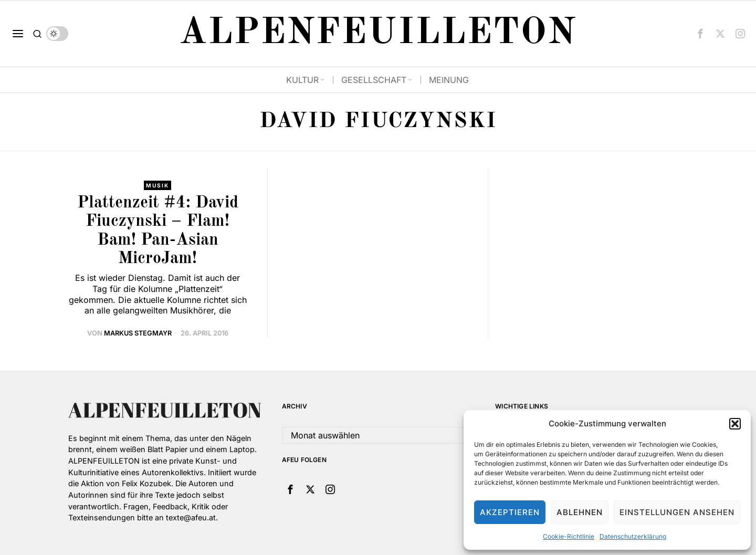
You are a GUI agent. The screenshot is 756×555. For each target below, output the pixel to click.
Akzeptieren (510, 512)
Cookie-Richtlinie (569, 536)
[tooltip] (700, 34)
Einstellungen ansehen (677, 512)
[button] (735, 424)
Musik (157, 185)
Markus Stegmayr (138, 333)
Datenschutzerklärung (633, 536)
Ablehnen (580, 512)
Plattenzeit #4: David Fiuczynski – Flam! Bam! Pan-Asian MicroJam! (158, 231)
